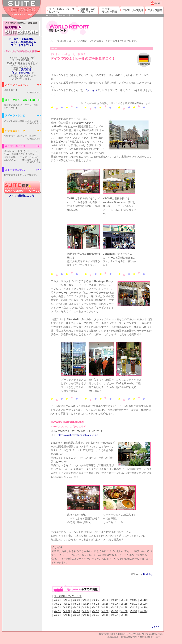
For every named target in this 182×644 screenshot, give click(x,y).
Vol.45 (95, 615)
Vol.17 (115, 604)
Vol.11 (57, 604)
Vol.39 (134, 611)
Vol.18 (124, 604)
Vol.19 (134, 604)
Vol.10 (143, 600)
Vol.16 (105, 604)
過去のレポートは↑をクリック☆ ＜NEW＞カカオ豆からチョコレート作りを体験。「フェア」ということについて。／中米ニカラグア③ (22, 155)
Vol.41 (57, 615)
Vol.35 (95, 611)
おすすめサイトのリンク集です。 (21, 175)
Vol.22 (67, 608)
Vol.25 (95, 608)
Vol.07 (115, 600)
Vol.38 (124, 611)
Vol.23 (76, 608)
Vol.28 (124, 608)
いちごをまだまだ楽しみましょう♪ (22, 121)
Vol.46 (105, 615)
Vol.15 (95, 604)
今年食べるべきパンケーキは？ (20, 136)
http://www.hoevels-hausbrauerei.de (78, 435)
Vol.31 (57, 611)
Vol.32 (67, 611)
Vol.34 (86, 611)
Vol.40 (143, 611)
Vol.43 (76, 615)
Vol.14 (86, 604)
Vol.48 (124, 615)
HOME (50, 15)
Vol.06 (105, 600)
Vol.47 (115, 615)
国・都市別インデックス (68, 596)
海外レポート (64, 15)
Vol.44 (86, 615)
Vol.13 (76, 604)
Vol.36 (105, 611)
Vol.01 (57, 600)
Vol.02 (67, 600)
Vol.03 (76, 600)
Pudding (148, 574)
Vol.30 (143, 608)
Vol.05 (95, 600)
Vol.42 (67, 615)
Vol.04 (86, 600)
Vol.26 (105, 608)
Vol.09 (134, 600)
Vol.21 (57, 608)
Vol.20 (143, 604)
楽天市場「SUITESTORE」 (21, 71)
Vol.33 (76, 611)
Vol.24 (86, 608)
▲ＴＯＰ (155, 627)
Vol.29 (134, 608)
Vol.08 (124, 600)
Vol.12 (67, 604)
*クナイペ (92, 90)
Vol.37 (115, 611)
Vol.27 (115, 608)
